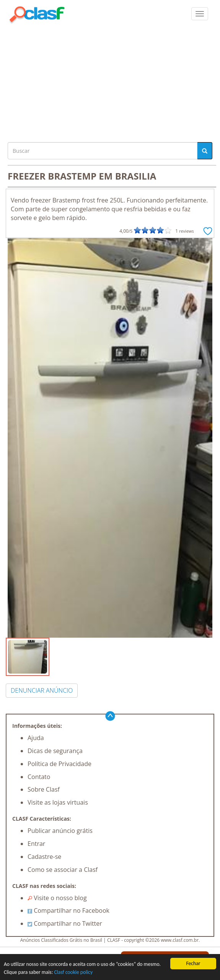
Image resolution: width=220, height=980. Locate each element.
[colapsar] (200, 14)
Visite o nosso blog (57, 898)
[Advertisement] (110, 81)
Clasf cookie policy (73, 972)
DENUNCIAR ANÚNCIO (42, 690)
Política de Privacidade (59, 764)
